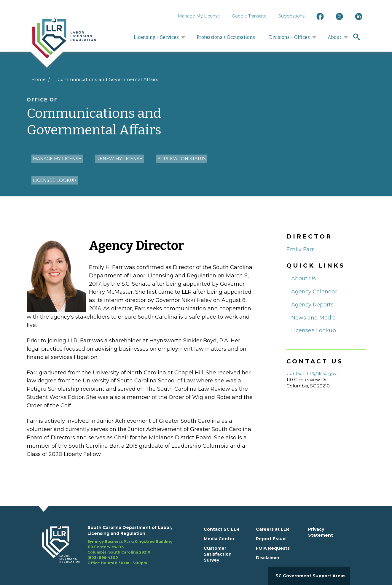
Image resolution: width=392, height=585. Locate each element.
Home (39, 80)
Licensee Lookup (55, 180)
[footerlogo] (65, 545)
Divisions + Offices (290, 37)
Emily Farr (300, 249)
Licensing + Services (156, 37)
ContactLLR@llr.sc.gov (311, 373)
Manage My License (199, 16)
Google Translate (249, 16)
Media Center (219, 539)
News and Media (314, 318)
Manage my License (57, 159)
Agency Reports (312, 305)
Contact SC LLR (222, 529)
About (334, 37)
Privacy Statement (321, 532)
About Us (303, 279)
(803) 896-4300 (103, 558)
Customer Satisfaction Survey (218, 554)
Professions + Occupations (226, 37)
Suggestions (291, 16)
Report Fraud (271, 539)
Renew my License (119, 159)
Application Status (182, 159)
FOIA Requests (273, 548)
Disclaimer (268, 558)
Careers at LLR (273, 529)
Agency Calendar (314, 292)
